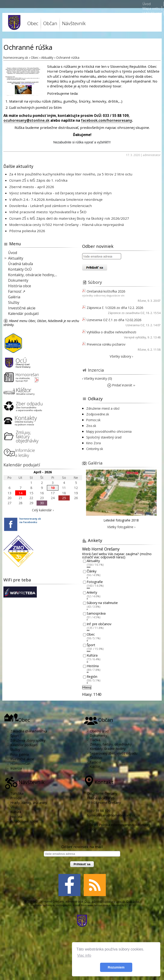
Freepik (50, 905)
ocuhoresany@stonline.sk (26, 120)
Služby (14, 302)
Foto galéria (20, 754)
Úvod (147, 4)
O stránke (133, 902)
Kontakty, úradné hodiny (108, 749)
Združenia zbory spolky (28, 740)
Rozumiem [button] (116, 967)
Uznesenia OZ (135, 325)
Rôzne (142, 301)
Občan (50, 23)
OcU (87, 902)
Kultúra (92, 656)
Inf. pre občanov (99, 624)
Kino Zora (94, 443)
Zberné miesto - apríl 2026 (32, 187)
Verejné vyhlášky (135, 337)
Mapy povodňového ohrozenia (109, 431)
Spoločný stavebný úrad (104, 437)
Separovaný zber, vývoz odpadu (114, 753)
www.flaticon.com (98, 905)
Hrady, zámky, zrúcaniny (29, 803)
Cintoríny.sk (95, 449)
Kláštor (95, 766)
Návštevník (74, 23)
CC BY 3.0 (130, 905)
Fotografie (95, 582)
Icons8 (77, 905)
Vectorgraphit (64, 905)
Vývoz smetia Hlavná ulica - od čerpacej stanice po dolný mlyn (60, 193)
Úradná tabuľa (20, 264)
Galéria (14, 297)
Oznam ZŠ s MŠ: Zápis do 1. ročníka (38, 180)
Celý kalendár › (43, 510)
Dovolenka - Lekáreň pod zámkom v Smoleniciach (50, 206)
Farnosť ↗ (17, 291)
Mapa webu (151, 8)
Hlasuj (87, 687)
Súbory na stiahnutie (102, 603)
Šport (91, 645)
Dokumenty (18, 280)
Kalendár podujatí (23, 314)
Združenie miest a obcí (103, 408)
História (93, 666)
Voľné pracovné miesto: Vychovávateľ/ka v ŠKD (48, 212)
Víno (14, 807)
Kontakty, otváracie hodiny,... (33, 275)
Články (92, 571)
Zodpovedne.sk (98, 414)
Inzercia (96, 370)
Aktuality (16, 258)
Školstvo (96, 758)
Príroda (16, 798)
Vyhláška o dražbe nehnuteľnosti (111, 332)
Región (92, 677)
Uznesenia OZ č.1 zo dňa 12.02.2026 (114, 320)
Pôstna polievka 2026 (27, 231)
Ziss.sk (91, 426)
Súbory (95, 282)
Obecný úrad (99, 731)
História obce (20, 286)
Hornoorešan (20, 764)
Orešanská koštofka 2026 (106, 291)
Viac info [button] (84, 955)
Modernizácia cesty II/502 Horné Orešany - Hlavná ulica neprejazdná (66, 225)
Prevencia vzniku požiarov (106, 344)
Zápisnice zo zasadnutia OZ (126, 313)
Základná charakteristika (29, 731)
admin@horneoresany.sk (108, 902)
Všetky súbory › (121, 356)
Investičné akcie (22, 308)
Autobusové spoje (24, 821)
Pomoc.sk (93, 420)
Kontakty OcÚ (20, 269)
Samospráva (96, 613)
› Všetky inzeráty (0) (97, 378)
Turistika (17, 793)
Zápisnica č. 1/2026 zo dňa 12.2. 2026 (115, 308)
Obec (33, 23)
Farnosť (96, 762)
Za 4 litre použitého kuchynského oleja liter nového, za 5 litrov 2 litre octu (71, 174)
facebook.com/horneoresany (106, 120)
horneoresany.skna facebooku (30, 520)
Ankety (92, 592)
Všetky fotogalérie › (121, 527)
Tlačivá (95, 740)
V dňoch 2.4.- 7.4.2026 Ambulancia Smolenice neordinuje (56, 199)
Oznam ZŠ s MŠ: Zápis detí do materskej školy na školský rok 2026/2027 (69, 218)
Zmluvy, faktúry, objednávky (111, 744)
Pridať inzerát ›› (121, 385)
